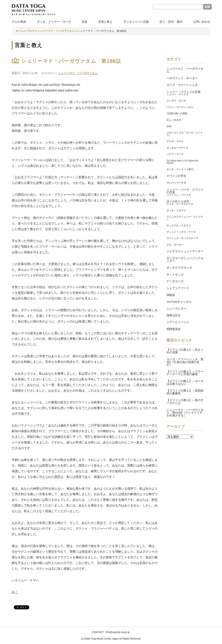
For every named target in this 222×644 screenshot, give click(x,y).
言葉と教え (105, 22)
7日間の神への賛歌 (177, 113)
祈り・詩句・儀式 (171, 22)
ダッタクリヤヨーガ (179, 268)
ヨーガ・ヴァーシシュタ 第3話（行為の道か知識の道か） (185, 362)
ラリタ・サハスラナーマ (180, 204)
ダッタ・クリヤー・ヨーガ (54, 22)
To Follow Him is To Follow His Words (182, 162)
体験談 (171, 295)
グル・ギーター (175, 245)
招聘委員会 (174, 329)
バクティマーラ (175, 154)
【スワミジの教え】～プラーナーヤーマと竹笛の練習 (185, 373)
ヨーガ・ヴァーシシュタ (182, 85)
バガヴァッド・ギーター (182, 78)
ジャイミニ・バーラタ (179, 195)
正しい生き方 (174, 120)
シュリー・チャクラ (177, 94)
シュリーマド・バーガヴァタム (78, 73)
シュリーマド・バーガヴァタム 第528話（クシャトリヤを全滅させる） (185, 413)
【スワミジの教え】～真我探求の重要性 (185, 392)
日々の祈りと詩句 (178, 201)
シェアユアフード (178, 288)
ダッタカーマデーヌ (177, 148)
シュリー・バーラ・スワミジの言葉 (185, 191)
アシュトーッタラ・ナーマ (181, 232)
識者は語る (174, 315)
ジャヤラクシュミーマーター (185, 251)
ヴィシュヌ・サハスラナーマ (182, 238)
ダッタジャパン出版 (136, 22)
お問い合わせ (202, 22)
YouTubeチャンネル (179, 302)
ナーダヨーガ (175, 281)
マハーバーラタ (176, 183)
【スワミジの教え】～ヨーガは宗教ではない (185, 383)
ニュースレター (176, 309)
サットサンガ (175, 275)
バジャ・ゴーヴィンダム (180, 107)
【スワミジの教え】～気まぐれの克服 (185, 351)
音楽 (84, 22)
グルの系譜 (19, 22)
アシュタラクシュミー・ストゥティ (185, 218)
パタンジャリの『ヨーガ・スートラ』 (185, 134)
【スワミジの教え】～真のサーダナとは (185, 402)
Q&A (169, 126)
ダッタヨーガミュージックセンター (185, 260)
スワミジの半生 (176, 176)
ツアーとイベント (178, 322)
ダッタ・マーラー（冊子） (181, 169)
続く (15, 592)
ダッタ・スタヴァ (176, 210)
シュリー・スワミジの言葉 (184, 92)
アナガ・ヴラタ (175, 141)
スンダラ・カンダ (176, 101)
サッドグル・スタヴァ (179, 225)
